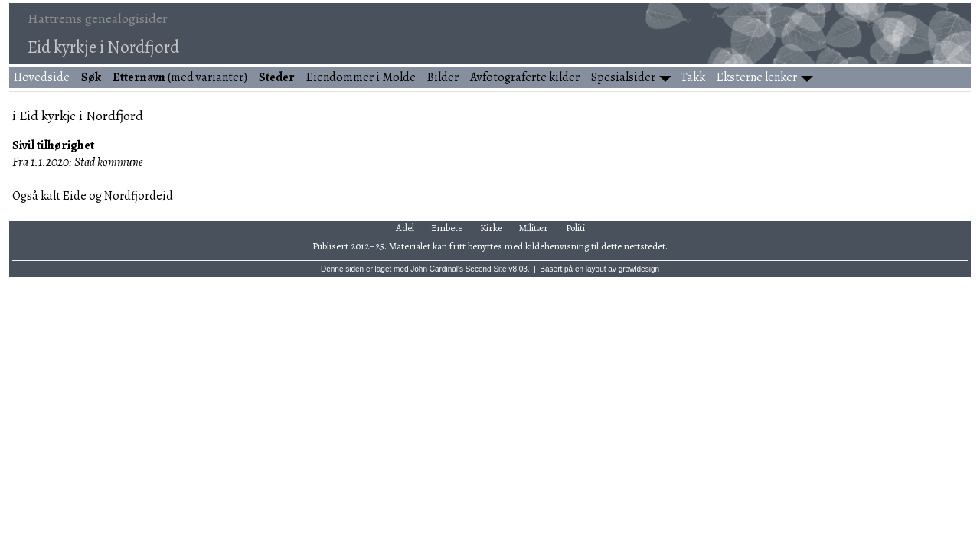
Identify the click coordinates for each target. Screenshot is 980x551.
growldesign (639, 269)
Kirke (491, 228)
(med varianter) (180, 77)
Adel (405, 228)
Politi (575, 228)
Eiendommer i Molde (361, 77)
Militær (534, 228)
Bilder (443, 77)
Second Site (486, 269)
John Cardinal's (437, 269)
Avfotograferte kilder (525, 77)
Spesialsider (623, 77)
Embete (447, 228)
